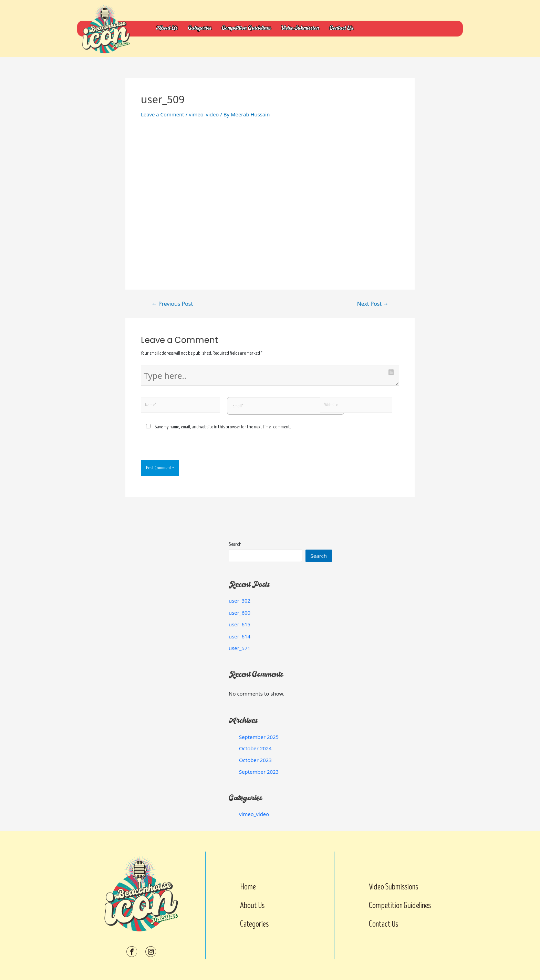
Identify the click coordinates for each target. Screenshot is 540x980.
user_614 (240, 636)
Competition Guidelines (246, 28)
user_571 (240, 648)
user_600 (240, 613)
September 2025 (259, 737)
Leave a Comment (163, 114)
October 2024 (256, 748)
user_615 (240, 624)
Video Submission (300, 28)
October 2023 (256, 760)
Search (235, 544)
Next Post (373, 304)
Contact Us (341, 28)
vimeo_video (204, 114)
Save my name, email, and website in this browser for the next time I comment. (223, 427)
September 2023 (259, 772)
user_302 (240, 601)
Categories (200, 28)
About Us (167, 28)
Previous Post (172, 304)
